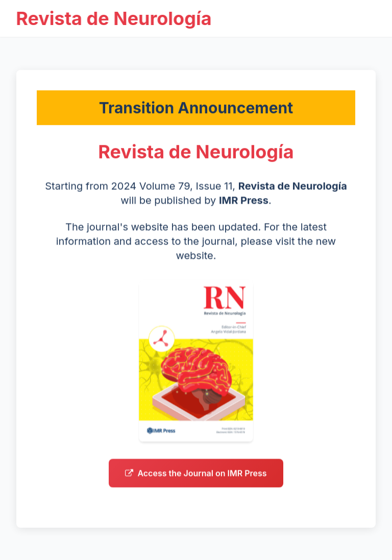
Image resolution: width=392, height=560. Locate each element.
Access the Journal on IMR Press (196, 476)
